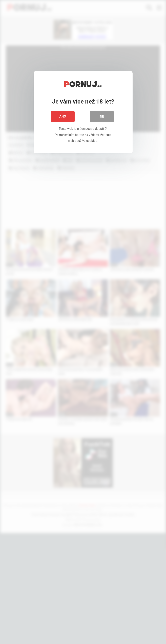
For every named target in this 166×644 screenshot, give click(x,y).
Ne (102, 116)
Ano (63, 116)
